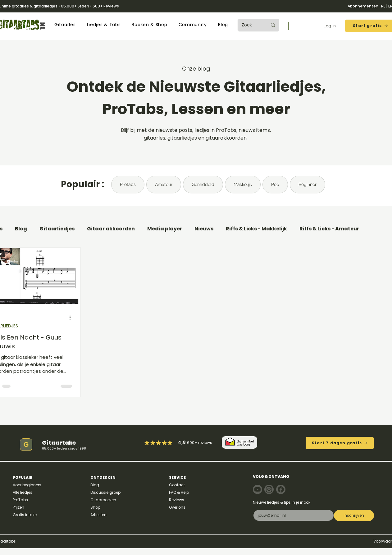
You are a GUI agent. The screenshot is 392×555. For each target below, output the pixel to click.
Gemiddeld (203, 184)
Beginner (308, 184)
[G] (26, 445)
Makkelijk (243, 184)
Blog (21, 229)
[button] (65, 25)
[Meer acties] (72, 318)
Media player (165, 229)
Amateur (164, 184)
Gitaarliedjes (57, 229)
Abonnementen (363, 6)
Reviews (111, 6)
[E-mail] (292, 515)
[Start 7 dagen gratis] (340, 443)
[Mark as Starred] (164, 443)
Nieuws (204, 229)
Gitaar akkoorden (111, 229)
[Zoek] (250, 25)
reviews (205, 443)
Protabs (128, 184)
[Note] (258, 489)
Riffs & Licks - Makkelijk (256, 229)
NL (383, 6)
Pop (275, 184)
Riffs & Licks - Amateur (329, 229)
